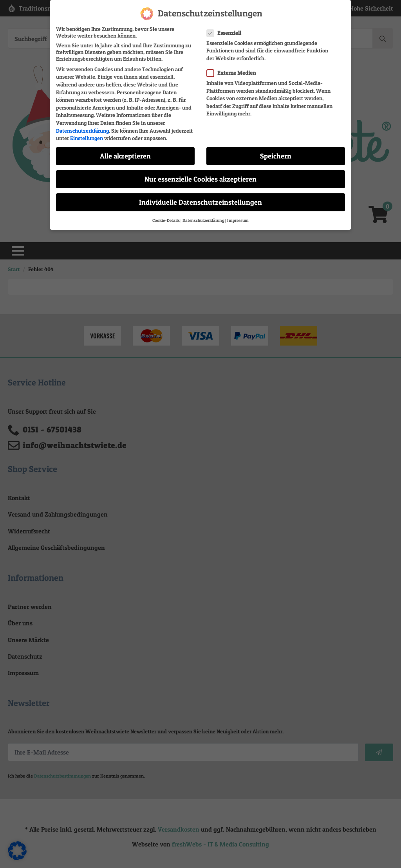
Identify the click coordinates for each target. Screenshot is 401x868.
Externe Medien (234, 69)
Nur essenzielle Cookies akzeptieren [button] (200, 176)
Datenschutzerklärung (82, 127)
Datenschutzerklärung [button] (203, 217)
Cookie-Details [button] (166, 217)
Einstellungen (87, 135)
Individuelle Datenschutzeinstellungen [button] (200, 199)
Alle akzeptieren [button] (125, 153)
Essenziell (226, 30)
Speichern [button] (276, 153)
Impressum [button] (238, 217)
